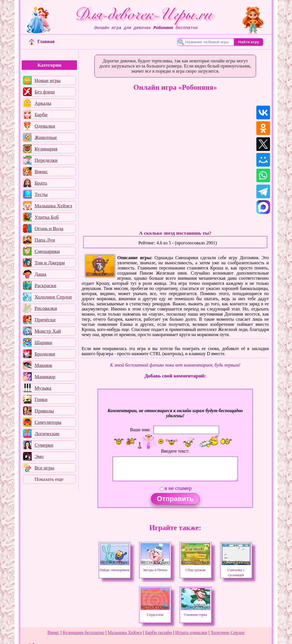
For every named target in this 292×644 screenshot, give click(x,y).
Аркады (43, 103)
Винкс (41, 171)
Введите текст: (175, 451)
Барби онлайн (159, 632)
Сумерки (44, 445)
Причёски (45, 320)
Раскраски (45, 285)
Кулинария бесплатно (84, 632)
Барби (41, 115)
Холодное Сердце (53, 297)
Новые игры (47, 80)
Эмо (39, 456)
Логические (47, 434)
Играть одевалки (191, 632)
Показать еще (49, 479)
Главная (42, 41)
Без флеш (45, 92)
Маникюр (45, 377)
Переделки (46, 160)
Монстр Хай (48, 331)
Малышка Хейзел (53, 206)
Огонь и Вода (49, 228)
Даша (40, 274)
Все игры (44, 468)
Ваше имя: (140, 430)
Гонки (41, 399)
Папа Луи (45, 240)
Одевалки (45, 126)
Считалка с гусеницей (236, 570)
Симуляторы (48, 422)
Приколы (44, 411)
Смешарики (47, 251)
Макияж (43, 365)
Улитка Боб (47, 217)
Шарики (43, 342)
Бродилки (45, 354)
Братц (41, 183)
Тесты (41, 194)
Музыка (43, 388)
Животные (46, 137)
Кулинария (46, 149)
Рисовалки (46, 308)
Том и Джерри (50, 263)
